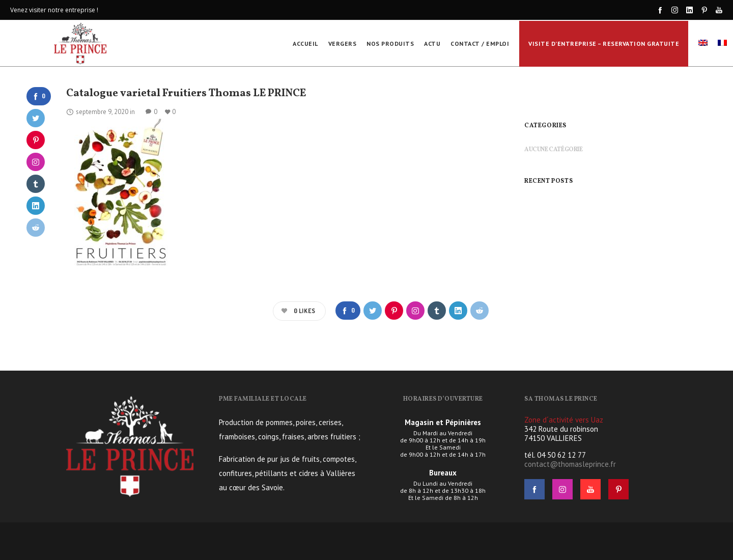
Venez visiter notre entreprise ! (54, 10)
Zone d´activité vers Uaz (564, 420)
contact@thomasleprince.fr (570, 464)
